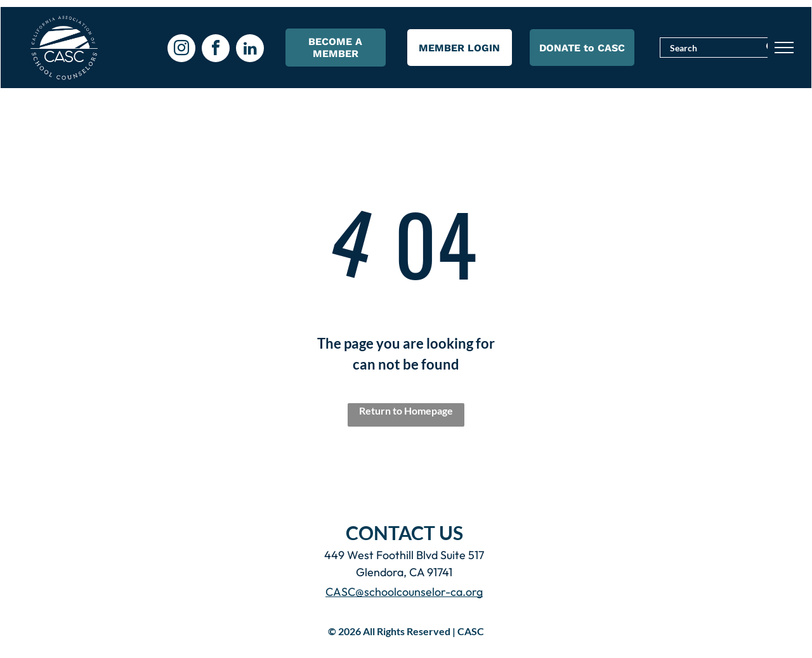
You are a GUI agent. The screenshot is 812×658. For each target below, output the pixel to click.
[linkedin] (250, 50)
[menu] (784, 48)
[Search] (723, 48)
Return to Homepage (406, 410)
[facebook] (216, 50)
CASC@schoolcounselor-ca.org (404, 592)
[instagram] (181, 50)
